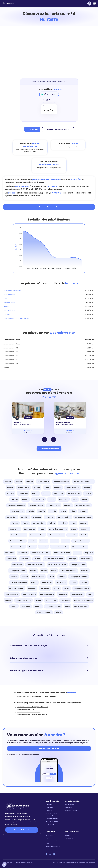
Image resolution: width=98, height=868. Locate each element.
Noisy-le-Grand (38, 577)
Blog (47, 838)
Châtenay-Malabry (44, 612)
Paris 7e (37, 487)
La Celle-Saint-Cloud (19, 582)
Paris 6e (19, 481)
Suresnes (83, 511)
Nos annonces (70, 805)
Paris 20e (14, 499)
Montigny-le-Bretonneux (83, 600)
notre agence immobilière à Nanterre (43, 696)
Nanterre (28, 418)
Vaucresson (64, 499)
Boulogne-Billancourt (18, 571)
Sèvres (73, 523)
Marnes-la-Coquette (60, 547)
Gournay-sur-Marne (18, 541)
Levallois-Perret (54, 505)
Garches (14, 577)
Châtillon (58, 487)
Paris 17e (32, 547)
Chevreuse (37, 517)
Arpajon (83, 523)
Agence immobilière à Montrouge (28, 712)
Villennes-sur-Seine (56, 535)
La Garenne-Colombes (16, 505)
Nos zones (49, 810)
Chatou (34, 582)
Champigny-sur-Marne (79, 577)
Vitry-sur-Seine (43, 481)
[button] (4, 865)
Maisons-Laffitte (29, 594)
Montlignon (26, 606)
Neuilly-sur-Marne (47, 594)
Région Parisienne (53, 81)
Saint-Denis (25, 559)
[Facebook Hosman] (46, 854)
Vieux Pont (8, 298)
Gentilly (25, 577)
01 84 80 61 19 (69, 838)
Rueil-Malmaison (64, 517)
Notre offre (49, 805)
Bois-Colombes (17, 511)
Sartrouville (45, 588)
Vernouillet (72, 535)
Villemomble (59, 493)
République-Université (12, 290)
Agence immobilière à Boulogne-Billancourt (32, 707)
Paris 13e (30, 481)
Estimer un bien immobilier (49, 207)
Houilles (37, 559)
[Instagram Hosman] (50, 854)
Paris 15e (55, 541)
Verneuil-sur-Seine (37, 535)
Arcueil (51, 577)
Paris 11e (10, 487)
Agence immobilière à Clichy (26, 709)
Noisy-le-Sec (15, 529)
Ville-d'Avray (61, 582)
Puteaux (15, 523)
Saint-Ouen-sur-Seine (35, 565)
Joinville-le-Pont (74, 493)
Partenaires (49, 835)
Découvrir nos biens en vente (49, 449)
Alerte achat (69, 807)
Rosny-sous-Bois (81, 606)
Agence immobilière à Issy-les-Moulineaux (31, 715)
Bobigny (25, 499)
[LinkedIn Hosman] (54, 854)
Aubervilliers (23, 493)
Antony (63, 511)
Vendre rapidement (52, 819)
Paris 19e (53, 511)
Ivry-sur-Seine (86, 559)
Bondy (74, 529)
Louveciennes (47, 582)
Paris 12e (33, 571)
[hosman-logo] (9, 4)
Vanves (25, 523)
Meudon (33, 541)
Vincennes (49, 517)
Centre (6, 306)
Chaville (84, 582)
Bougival (63, 523)
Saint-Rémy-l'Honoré (69, 571)
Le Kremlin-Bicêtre (36, 505)
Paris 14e (42, 511)
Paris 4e (8, 600)
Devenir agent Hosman (53, 846)
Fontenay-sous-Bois (61, 481)
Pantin (54, 571)
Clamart (46, 493)
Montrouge (72, 559)
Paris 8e (52, 499)
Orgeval (14, 606)
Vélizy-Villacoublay (16, 588)
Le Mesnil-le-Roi (77, 594)
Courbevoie (23, 553)
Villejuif (85, 499)
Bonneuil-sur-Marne (23, 600)
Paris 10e (44, 541)
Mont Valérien (9, 310)
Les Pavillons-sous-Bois (58, 529)
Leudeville (43, 547)
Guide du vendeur (51, 813)
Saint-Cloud (11, 559)
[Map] (51, 54)
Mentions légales (91, 862)
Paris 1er (52, 523)
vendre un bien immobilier (28, 741)
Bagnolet (87, 487)
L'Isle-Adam (65, 600)
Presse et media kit (51, 841)
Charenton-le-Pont (79, 547)
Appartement (49, 94)
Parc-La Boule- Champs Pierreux (16, 318)
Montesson (63, 594)
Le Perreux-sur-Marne (83, 517)
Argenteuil (89, 553)
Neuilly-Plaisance (12, 594)
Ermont (38, 600)
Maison (49, 100)
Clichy (75, 499)
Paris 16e (8, 481)
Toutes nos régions (38, 81)
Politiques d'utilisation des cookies (76, 862)
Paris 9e (84, 535)
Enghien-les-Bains (72, 487)
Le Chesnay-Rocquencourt (83, 481)
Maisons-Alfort (38, 523)
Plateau (7, 314)
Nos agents (49, 807)
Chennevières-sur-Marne (54, 559)
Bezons (67, 588)
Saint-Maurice (29, 529)
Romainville (9, 553)
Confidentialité (61, 862)
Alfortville (85, 571)
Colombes (84, 529)
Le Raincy (62, 577)
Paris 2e (65, 541)
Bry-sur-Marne (38, 499)
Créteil (47, 487)
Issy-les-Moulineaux (81, 541)
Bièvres (59, 612)
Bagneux (38, 606)
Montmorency (51, 600)
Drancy (44, 571)
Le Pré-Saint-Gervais (62, 553)
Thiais (73, 511)
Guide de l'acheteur (71, 810)
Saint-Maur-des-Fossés (57, 565)
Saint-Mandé (17, 565)
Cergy (67, 606)
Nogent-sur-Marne (18, 535)
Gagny (42, 529)
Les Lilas (35, 493)
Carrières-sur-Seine (81, 588)
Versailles (25, 517)
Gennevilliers (12, 517)
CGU (54, 862)
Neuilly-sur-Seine (18, 547)
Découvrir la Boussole (22, 830)
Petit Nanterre (9, 294)
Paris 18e (88, 493)
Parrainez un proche (52, 821)
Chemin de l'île (9, 302)
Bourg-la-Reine (24, 487)
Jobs (47, 844)
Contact (67, 835)
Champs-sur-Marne (78, 565)
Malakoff (68, 505)
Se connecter (50, 824)
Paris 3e (77, 553)
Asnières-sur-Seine (83, 505)
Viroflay (73, 582)
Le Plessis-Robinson (53, 606)
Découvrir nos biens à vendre (58, 129)
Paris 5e (31, 511)
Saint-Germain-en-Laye (41, 553)
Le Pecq (57, 588)
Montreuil (10, 493)
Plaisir (90, 594)
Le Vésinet (32, 588)
